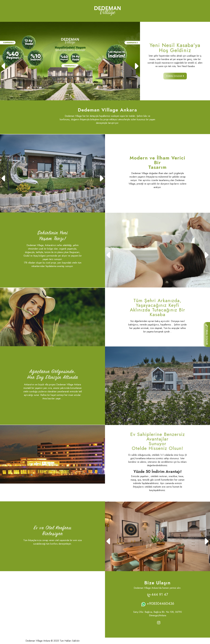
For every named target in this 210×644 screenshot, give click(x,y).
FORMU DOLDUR (207, 335)
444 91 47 (160, 594)
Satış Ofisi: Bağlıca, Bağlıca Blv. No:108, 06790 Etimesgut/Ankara (158, 614)
